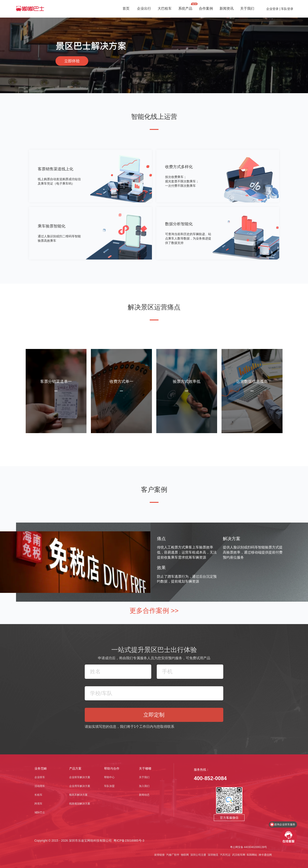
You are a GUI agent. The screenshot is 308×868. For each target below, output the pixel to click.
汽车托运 (225, 855)
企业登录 (272, 9)
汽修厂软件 (172, 855)
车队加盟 (109, 786)
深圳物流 (213, 855)
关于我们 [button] (247, 9)
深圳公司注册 (198, 855)
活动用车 (40, 786)
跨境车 (38, 804)
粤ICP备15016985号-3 (129, 841)
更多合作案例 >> (154, 611)
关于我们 (144, 777)
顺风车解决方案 (78, 795)
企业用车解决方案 (80, 786)
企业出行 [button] (144, 9)
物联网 (185, 855)
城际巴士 (40, 812)
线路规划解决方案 (80, 804)
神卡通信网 (265, 855)
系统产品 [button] (185, 9)
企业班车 (40, 777)
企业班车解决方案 (80, 777)
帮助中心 (109, 777)
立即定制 (154, 715)
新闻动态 (144, 795)
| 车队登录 (286, 9)
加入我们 (144, 786)
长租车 (38, 795)
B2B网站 (252, 855)
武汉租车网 (238, 855)
